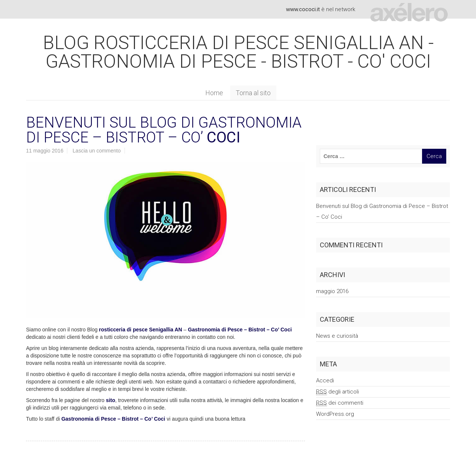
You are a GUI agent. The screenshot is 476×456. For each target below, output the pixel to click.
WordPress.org (335, 414)
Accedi (325, 380)
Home (214, 93)
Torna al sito (253, 93)
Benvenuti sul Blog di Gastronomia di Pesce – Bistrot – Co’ (164, 130)
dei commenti (340, 403)
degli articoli (337, 392)
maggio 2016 (332, 291)
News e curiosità (337, 336)
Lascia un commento (97, 151)
